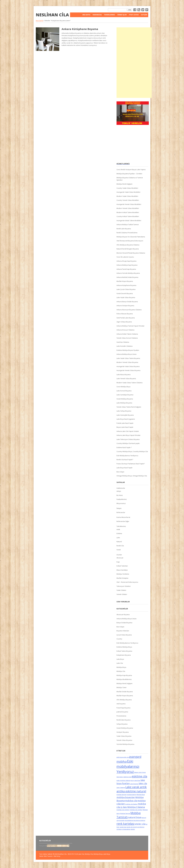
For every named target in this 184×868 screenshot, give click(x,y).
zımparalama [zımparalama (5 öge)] (126, 829)
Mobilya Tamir (122, 687)
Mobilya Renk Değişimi (124, 184)
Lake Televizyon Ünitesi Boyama (128, 439)
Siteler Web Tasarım (46, 856)
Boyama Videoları (123, 631)
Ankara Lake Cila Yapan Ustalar (128, 431)
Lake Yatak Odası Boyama (126, 297)
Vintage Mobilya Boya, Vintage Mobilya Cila (132, 476)
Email (147, 10)
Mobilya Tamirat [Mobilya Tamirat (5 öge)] (125, 813)
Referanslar (121, 512)
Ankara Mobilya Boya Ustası (126, 354)
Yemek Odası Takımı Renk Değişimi (129, 407)
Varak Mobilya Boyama (125, 399)
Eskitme (119, 533)
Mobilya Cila (121, 671)
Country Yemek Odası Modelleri (128, 200)
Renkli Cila (120, 546)
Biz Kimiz (120, 495)
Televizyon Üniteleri (124, 586)
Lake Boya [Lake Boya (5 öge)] (137, 780)
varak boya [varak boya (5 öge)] (123, 827)
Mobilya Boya (121, 667)
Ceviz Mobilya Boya (123, 387)
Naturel (119, 542)
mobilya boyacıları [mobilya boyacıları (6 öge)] (126, 797)
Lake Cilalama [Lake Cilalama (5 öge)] (121, 788)
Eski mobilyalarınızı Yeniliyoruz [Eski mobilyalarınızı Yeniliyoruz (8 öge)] (128, 766)
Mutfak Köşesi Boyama (125, 281)
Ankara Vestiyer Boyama (125, 306)
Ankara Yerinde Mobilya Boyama (128, 273)
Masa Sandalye (122, 570)
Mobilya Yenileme (123, 574)
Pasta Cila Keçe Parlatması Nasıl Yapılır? (131, 464)
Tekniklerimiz (109, 15)
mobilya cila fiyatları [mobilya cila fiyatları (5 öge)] (131, 804)
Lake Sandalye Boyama (125, 395)
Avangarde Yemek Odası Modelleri (129, 204)
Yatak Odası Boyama (124, 736)
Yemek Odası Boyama (124, 740)
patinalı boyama (122, 712)
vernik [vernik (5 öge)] (135, 827)
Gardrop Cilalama (123, 342)
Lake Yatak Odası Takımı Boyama (128, 358)
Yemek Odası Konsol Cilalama (127, 338)
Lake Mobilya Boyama (124, 403)
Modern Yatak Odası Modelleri (127, 196)
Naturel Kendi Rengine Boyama (128, 249)
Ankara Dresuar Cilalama (125, 330)
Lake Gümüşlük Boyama (125, 415)
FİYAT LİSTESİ (134, 15)
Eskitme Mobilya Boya (124, 647)
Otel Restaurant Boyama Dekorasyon (130, 241)
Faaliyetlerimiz (122, 499)
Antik (118, 529)
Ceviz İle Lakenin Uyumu (125, 257)
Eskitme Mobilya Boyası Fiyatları (128, 350)
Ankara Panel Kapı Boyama (126, 269)
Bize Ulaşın (120, 472)
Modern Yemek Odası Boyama (127, 362)
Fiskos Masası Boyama (125, 314)
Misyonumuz (121, 503)
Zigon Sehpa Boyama (124, 322)
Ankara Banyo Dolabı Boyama (127, 302)
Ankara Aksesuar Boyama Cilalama (129, 310)
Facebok (135, 10)
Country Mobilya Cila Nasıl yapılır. (128, 443)
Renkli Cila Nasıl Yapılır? (125, 460)
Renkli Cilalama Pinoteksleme (127, 233)
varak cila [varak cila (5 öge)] (130, 827)
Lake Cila (120, 663)
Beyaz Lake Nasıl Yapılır (125, 427)
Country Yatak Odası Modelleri (127, 188)
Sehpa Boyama (122, 724)
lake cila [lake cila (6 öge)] (143, 783)
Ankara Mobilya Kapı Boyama (127, 265)
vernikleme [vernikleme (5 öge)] (141, 827)
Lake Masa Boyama (124, 375)
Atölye (119, 491)
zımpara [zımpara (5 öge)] (119, 829)
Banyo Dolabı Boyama (124, 623)
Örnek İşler (122, 15)
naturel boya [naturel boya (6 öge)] (135, 817)
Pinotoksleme (121, 716)
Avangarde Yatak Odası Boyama (128, 366)
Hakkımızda (97, 15)
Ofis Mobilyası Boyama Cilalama (128, 245)
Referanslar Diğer (123, 521)
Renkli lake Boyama (124, 720)
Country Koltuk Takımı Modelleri (128, 216)
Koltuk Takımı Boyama (124, 651)
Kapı (118, 562)
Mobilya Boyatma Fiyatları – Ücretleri (129, 174)
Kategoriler (43, 846)
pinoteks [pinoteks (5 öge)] (122, 820)
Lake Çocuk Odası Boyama (126, 289)
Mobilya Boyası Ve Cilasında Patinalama (131, 237)
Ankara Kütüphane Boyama (80, 29)
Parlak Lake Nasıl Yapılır (125, 423)
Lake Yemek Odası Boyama (126, 378)
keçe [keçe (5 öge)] (132, 780)
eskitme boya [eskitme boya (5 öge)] (127, 777)
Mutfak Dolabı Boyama (125, 692)
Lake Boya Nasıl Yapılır (125, 468)
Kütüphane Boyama (124, 655)
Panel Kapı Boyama (123, 708)
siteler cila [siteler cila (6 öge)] (140, 824)
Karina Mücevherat (123, 517)
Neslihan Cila (52, 15)
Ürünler (119, 555)
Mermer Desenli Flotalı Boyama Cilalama (131, 253)
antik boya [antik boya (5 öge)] (120, 757)
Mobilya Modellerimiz (124, 679)
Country (119, 639)
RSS (139, 10)
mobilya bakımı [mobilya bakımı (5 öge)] (131, 795)
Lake (118, 538)
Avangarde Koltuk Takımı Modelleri (129, 220)
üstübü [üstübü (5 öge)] (133, 829)
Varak (119, 550)
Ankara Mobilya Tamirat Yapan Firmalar (130, 326)
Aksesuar (120, 558)
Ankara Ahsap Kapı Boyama (126, 261)
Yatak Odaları (121, 590)
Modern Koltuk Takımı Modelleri (128, 212)
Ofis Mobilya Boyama (124, 700)
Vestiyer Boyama (123, 732)
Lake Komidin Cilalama (125, 346)
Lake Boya (120, 659)
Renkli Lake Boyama (124, 229)
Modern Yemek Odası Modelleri (128, 208)
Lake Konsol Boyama (124, 391)
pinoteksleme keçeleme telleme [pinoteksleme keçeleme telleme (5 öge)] (135, 820)
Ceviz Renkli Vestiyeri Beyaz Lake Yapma (131, 170)
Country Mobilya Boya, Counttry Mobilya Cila (132, 451)
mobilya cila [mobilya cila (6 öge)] (131, 801)
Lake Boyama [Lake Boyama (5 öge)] (134, 784)
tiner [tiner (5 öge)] (118, 827)
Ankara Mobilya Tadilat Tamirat (128, 224)
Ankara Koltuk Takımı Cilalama (127, 334)
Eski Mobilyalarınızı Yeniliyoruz (127, 456)
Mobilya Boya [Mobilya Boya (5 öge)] (141, 795)
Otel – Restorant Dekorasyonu (127, 582)
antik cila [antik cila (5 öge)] (126, 757)
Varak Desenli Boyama (125, 293)
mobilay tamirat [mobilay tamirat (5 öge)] (121, 795)
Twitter (143, 10)
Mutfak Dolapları (122, 578)
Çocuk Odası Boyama (124, 635)
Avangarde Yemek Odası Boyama (128, 370)
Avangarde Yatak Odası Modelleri (128, 192)
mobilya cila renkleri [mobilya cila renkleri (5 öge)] (123, 810)
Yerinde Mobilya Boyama (125, 744)
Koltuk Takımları (122, 566)
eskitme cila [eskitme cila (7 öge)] (140, 776)
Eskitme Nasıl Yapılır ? (124, 447)
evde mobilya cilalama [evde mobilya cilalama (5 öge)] (123, 780)
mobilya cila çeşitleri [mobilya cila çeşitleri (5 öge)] (136, 810)
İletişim (144, 15)
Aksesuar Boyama (123, 614)
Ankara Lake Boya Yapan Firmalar (128, 435)
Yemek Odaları (122, 594)
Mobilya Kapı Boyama (124, 675)
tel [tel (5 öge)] (147, 824)
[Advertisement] (134, 63)
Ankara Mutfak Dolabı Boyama (127, 277)
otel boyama (121, 704)
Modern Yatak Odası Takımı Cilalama (129, 383)
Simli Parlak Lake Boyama (126, 318)
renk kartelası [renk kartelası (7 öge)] (125, 824)
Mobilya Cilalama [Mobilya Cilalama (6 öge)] (136, 807)
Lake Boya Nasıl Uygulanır (126, 419)
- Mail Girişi (57, 856)
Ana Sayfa (86, 15)
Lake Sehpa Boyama (124, 411)
